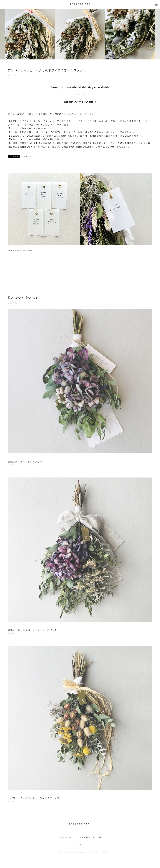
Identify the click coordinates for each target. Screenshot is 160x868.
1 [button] (77, 62)
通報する (27, 157)
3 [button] (81, 62)
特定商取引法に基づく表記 (91, 837)
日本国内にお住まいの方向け (80, 102)
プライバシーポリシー (67, 837)
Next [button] (155, 34)
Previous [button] (5, 34)
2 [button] (79, 62)
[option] (80, 34)
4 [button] (83, 62)
